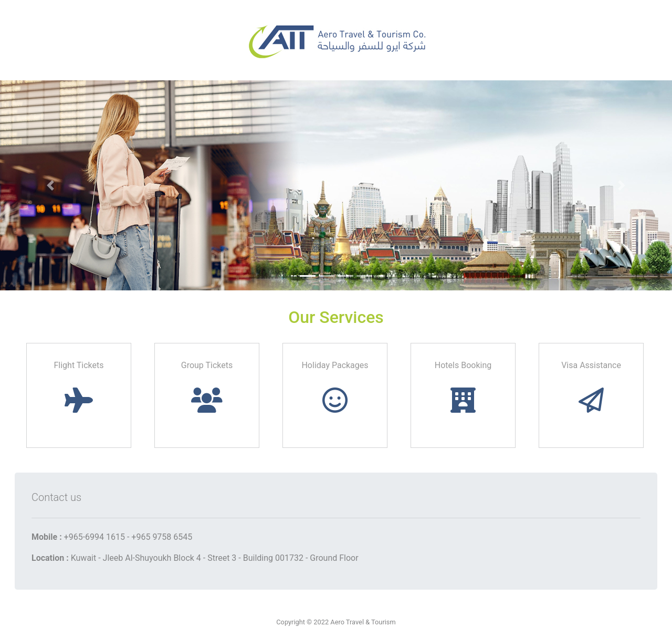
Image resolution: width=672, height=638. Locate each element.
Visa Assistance (591, 386)
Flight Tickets (78, 386)
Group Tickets (207, 386)
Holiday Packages (335, 386)
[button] (50, 185)
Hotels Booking (463, 386)
